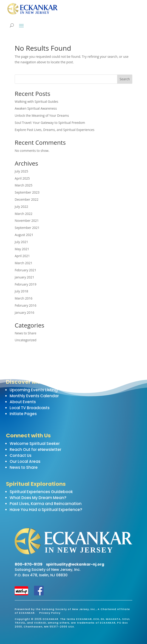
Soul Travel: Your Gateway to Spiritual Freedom (50, 123)
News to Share (25, 333)
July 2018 (21, 291)
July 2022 (21, 207)
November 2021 (27, 221)
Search (125, 79)
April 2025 (22, 178)
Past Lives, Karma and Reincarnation (46, 504)
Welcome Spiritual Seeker (35, 444)
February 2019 (25, 284)
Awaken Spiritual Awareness (36, 108)
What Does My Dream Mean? (38, 498)
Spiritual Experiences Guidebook (41, 492)
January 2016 (24, 312)
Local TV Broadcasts (30, 408)
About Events (23, 402)
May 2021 (22, 249)
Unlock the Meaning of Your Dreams (42, 115)
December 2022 (27, 199)
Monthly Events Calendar (34, 396)
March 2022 (24, 214)
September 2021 (27, 228)
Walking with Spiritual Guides (37, 101)
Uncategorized (25, 340)
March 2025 (24, 185)
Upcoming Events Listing (34, 390)
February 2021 (25, 270)
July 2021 (21, 242)
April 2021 (22, 256)
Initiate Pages (23, 414)
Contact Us (21, 455)
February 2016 (25, 305)
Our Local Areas (25, 461)
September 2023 (27, 192)
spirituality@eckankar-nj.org (75, 564)
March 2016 (24, 298)
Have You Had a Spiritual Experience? (46, 510)
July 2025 (21, 171)
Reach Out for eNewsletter (35, 450)
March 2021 (24, 263)
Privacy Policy (50, 613)
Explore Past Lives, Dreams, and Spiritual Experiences (55, 130)
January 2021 (24, 277)
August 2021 (24, 235)
